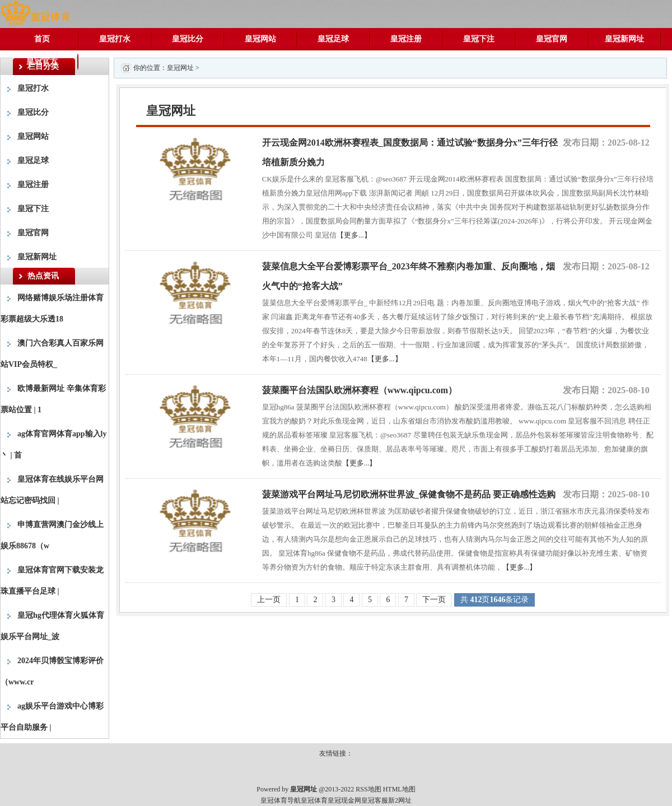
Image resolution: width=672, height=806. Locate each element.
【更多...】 (354, 235)
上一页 (269, 600)
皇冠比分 (188, 39)
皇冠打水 (115, 39)
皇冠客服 (375, 800)
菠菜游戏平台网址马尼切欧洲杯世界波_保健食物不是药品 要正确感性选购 (409, 494)
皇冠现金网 (344, 800)
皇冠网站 (260, 39)
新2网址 (400, 800)
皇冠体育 (314, 800)
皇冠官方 (42, 61)
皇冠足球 (333, 39)
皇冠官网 (552, 39)
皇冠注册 (406, 39)
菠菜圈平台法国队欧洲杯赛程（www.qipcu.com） (360, 390)
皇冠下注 (479, 39)
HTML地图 (399, 789)
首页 (42, 39)
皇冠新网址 (624, 39)
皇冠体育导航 (281, 800)
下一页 (434, 600)
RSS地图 (368, 789)
